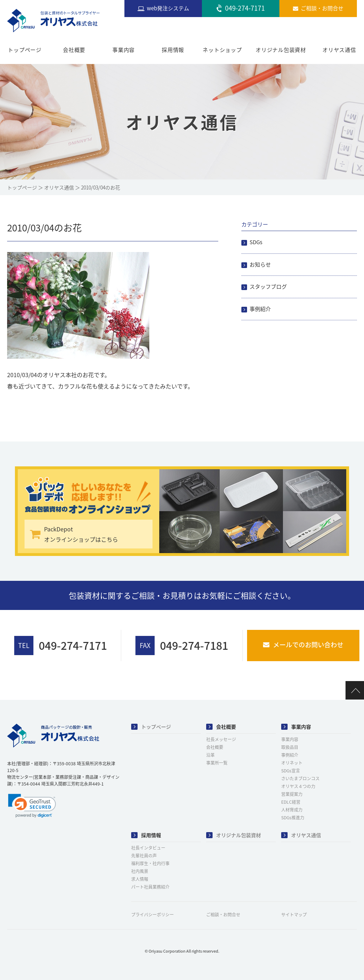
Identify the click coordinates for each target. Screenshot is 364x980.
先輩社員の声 (144, 856)
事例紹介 (260, 309)
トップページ (25, 50)
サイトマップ (294, 915)
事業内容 (124, 50)
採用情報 (173, 50)
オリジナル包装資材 (281, 50)
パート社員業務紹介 (150, 887)
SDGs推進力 (293, 818)
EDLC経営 (291, 802)
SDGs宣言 (291, 771)
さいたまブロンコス (300, 778)
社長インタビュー (148, 848)
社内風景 (140, 871)
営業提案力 (292, 794)
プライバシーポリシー (152, 915)
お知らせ (260, 264)
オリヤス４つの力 (298, 786)
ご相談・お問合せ (223, 915)
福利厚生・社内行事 (150, 863)
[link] (32, 806)
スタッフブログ (268, 286)
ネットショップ (222, 50)
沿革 (210, 755)
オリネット (292, 763)
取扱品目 (290, 747)
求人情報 (140, 879)
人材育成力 (292, 810)
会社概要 (74, 50)
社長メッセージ (221, 739)
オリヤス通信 (339, 50)
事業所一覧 (217, 763)
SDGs (256, 242)
